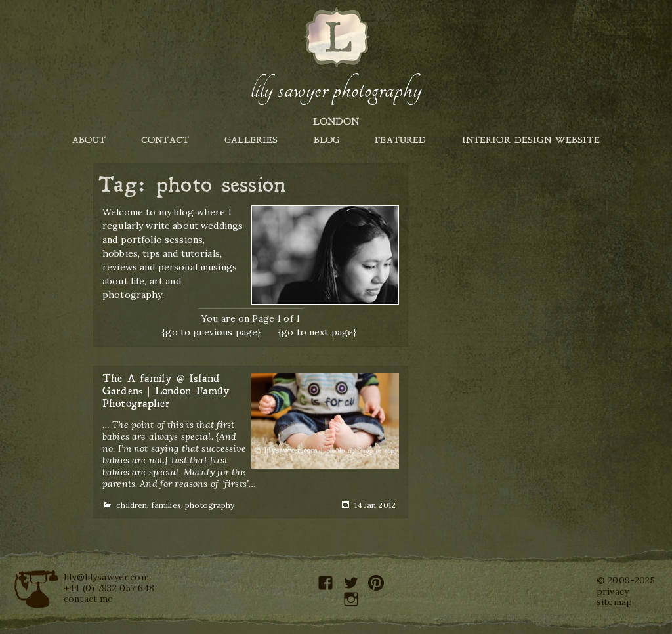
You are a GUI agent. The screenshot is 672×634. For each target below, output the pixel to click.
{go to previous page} (211, 332)
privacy (613, 591)
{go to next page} (317, 332)
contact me (88, 599)
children (132, 505)
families (166, 505)
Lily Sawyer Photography (336, 90)
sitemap (614, 602)
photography (210, 505)
